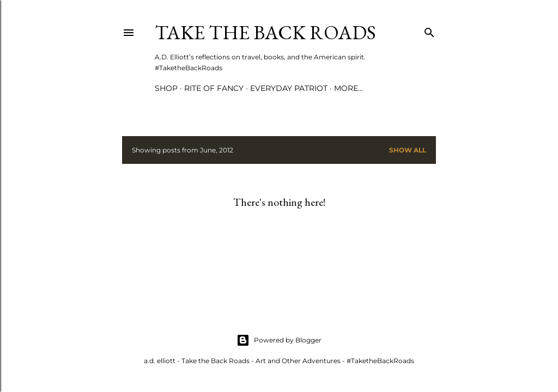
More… (348, 88)
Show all (408, 150)
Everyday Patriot (289, 88)
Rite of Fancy (214, 88)
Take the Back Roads (265, 32)
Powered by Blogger (279, 340)
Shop (166, 88)
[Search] (429, 30)
